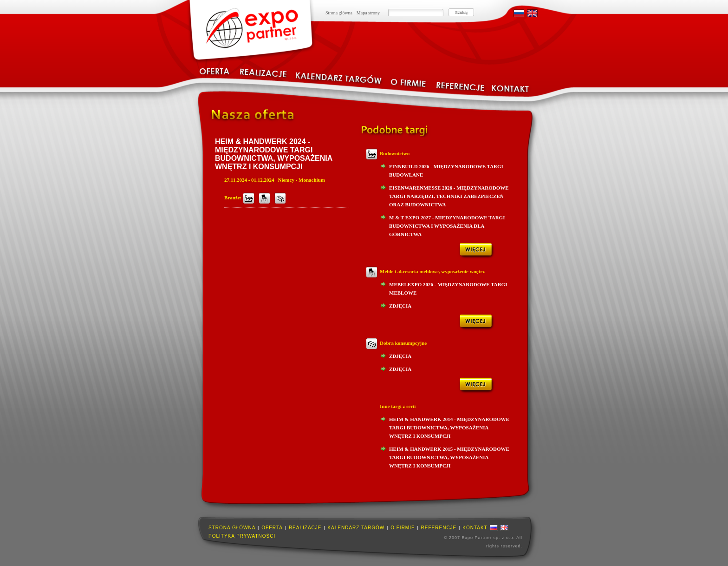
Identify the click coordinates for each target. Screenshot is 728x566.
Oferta (272, 528)
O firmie (403, 528)
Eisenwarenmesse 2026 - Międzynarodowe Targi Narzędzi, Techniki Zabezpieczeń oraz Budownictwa (449, 196)
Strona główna (339, 13)
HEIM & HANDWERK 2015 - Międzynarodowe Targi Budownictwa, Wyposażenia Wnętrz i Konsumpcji (449, 457)
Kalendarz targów (356, 528)
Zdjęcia (400, 306)
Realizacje (305, 528)
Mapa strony (368, 13)
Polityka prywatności (242, 536)
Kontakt (475, 528)
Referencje (439, 528)
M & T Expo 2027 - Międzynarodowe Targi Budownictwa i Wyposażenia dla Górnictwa (447, 226)
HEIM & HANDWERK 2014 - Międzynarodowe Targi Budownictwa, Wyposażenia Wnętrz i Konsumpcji (449, 428)
